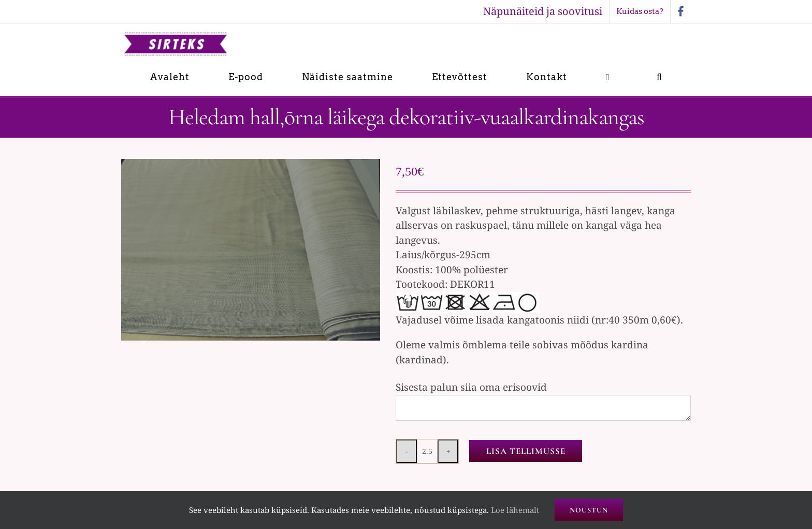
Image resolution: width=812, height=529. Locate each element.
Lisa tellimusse (526, 451)
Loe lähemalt (515, 510)
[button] (659, 77)
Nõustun (589, 510)
